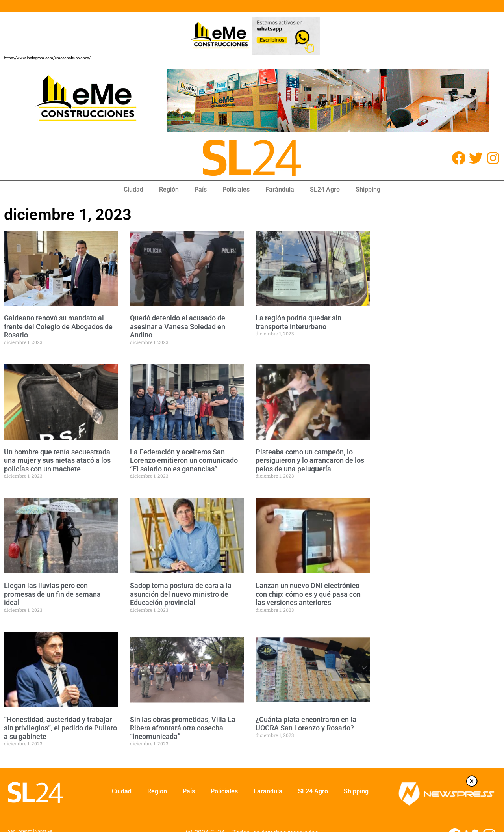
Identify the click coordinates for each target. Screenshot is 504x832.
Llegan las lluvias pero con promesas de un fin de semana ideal (52, 594)
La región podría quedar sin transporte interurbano (298, 322)
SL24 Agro (325, 189)
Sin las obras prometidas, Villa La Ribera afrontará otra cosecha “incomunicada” (183, 728)
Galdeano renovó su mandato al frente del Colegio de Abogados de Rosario (58, 326)
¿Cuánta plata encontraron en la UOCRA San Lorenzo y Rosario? (306, 724)
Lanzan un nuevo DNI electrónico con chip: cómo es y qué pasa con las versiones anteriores (308, 594)
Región (169, 189)
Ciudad (133, 189)
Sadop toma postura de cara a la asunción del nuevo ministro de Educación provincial (181, 594)
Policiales (236, 189)
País (201, 189)
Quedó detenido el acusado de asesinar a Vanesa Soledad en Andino (178, 326)
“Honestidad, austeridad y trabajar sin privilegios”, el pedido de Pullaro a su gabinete (60, 728)
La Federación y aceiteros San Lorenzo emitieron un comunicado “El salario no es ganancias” (184, 460)
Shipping (368, 189)
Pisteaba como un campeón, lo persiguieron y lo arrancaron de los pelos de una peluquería (310, 460)
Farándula (280, 189)
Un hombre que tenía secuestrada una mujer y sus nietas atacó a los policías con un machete (57, 460)
